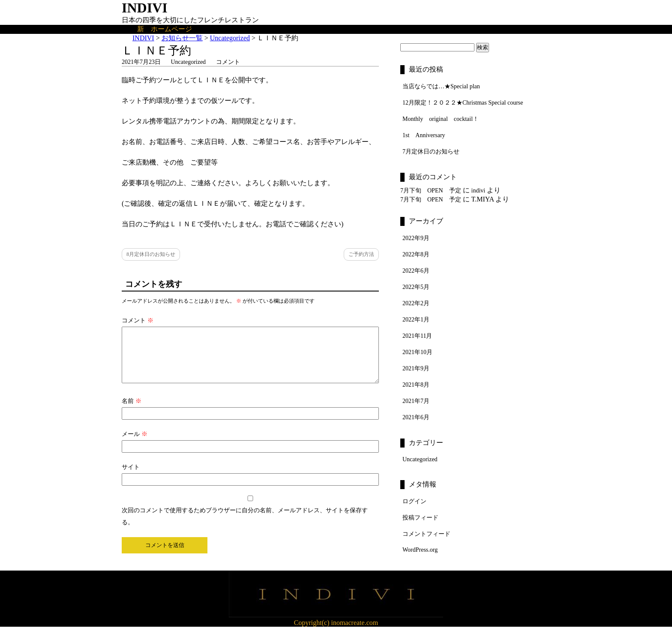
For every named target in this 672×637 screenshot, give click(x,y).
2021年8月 (416, 385)
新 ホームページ (165, 29)
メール (135, 444)
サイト (131, 477)
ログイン (414, 501)
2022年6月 (416, 271)
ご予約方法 (361, 254)
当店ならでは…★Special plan (441, 86)
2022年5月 (416, 287)
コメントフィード (426, 534)
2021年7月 (416, 401)
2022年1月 (416, 320)
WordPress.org (420, 550)
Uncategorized (189, 62)
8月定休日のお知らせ (151, 254)
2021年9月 (416, 368)
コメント (228, 62)
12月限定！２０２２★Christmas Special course (463, 103)
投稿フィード (420, 518)
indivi (478, 191)
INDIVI (145, 8)
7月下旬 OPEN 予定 (431, 191)
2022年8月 (416, 254)
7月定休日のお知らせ (431, 152)
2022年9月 (416, 238)
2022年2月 (416, 303)
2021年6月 (416, 417)
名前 (132, 411)
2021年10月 (417, 352)
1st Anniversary (424, 135)
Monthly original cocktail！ (441, 119)
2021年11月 (417, 336)
